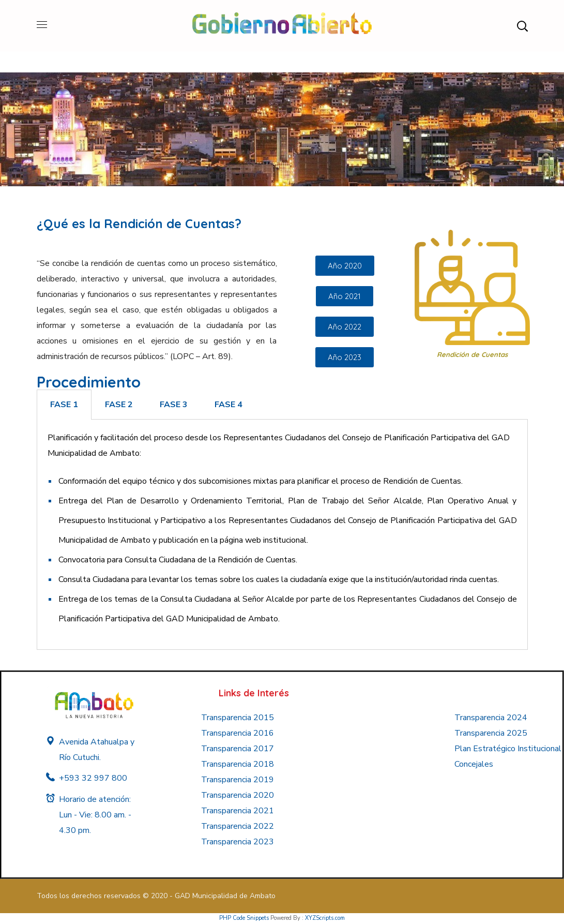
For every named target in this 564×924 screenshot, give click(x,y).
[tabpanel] (282, 535)
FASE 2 (119, 405)
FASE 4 (228, 405)
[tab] (64, 405)
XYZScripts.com (325, 918)
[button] (522, 26)
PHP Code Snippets (244, 918)
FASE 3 (174, 405)
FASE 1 (64, 405)
